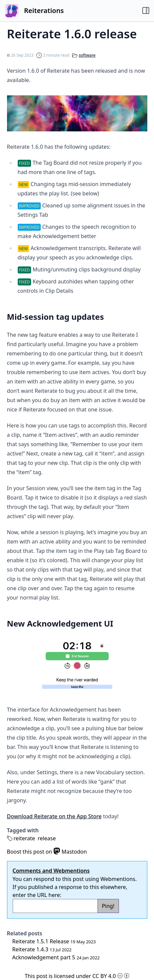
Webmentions (118, 879)
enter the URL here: (37, 895)
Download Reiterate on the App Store (54, 816)
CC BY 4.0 (111, 976)
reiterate (24, 838)
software (87, 55)
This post (36, 976)
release (47, 838)
